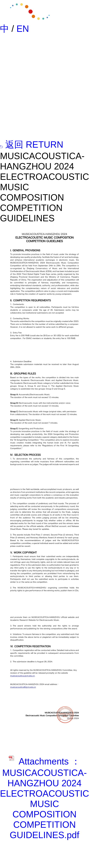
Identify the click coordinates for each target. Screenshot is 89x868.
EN (23, 29)
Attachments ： (44, 761)
